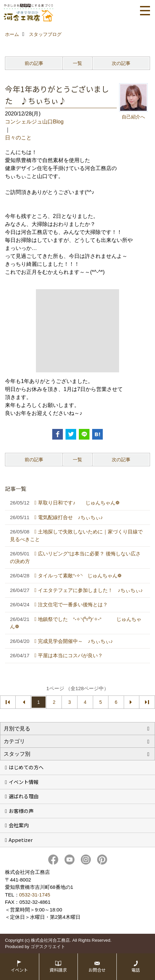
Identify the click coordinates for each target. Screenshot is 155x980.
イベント (19, 970)
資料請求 (58, 970)
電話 (136, 970)
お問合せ (97, 970)
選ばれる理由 (24, 796)
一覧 (77, 63)
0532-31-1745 (35, 895)
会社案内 (19, 825)
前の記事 (34, 63)
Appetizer (21, 840)
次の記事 (121, 63)
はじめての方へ (26, 767)
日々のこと (18, 138)
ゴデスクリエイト (48, 947)
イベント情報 (24, 782)
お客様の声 (21, 811)
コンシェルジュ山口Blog (34, 122)
